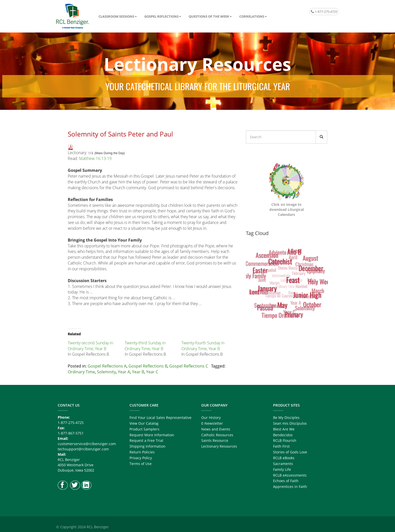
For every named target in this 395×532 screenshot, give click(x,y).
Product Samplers (144, 429)
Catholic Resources (217, 435)
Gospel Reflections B (148, 366)
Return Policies (142, 452)
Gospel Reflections (161, 16)
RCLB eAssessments (290, 475)
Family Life (282, 469)
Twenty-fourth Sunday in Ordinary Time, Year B (203, 346)
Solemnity (106, 372)
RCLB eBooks (284, 458)
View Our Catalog (144, 423)
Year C (152, 372)
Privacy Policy (141, 458)
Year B (138, 372)
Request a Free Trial (146, 440)
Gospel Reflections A (107, 366)
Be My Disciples (286, 418)
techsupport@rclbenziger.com (83, 449)
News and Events (216, 429)
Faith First (281, 446)
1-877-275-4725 (324, 12)
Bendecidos (283, 435)
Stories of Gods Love (290, 452)
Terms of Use (141, 464)
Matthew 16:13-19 (95, 158)
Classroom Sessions (116, 16)
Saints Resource (215, 440)
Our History (211, 418)
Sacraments (283, 464)
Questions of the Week (209, 16)
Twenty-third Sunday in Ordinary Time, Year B (145, 346)
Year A (124, 372)
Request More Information (152, 435)
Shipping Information (147, 446)
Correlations (252, 16)
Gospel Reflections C (189, 366)
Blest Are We (284, 429)
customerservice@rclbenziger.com (87, 444)
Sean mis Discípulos (290, 423)
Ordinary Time (81, 372)
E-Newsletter (212, 423)
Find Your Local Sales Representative (160, 418)
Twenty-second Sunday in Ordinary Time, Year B (90, 346)
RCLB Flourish (285, 440)
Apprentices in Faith (290, 487)
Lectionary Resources (219, 446)
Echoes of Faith (286, 481)
